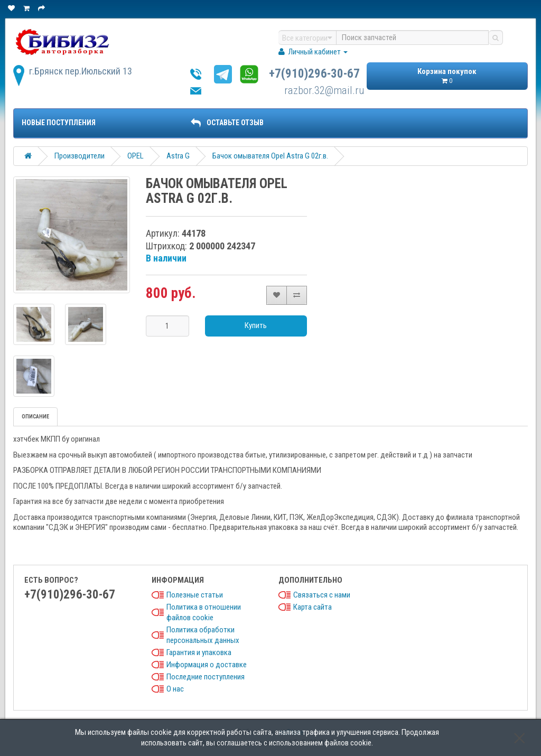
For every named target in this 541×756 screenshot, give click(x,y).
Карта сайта (313, 607)
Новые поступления (59, 123)
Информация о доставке (207, 665)
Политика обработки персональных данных (203, 635)
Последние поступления (206, 677)
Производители (80, 156)
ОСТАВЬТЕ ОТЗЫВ (227, 123)
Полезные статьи (195, 595)
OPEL (136, 156)
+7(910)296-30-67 (314, 74)
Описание (35, 417)
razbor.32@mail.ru (324, 90)
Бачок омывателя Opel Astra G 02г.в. (270, 156)
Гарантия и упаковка (199, 652)
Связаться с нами (322, 595)
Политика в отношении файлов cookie (204, 612)
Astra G (178, 156)
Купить (256, 325)
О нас (175, 689)
